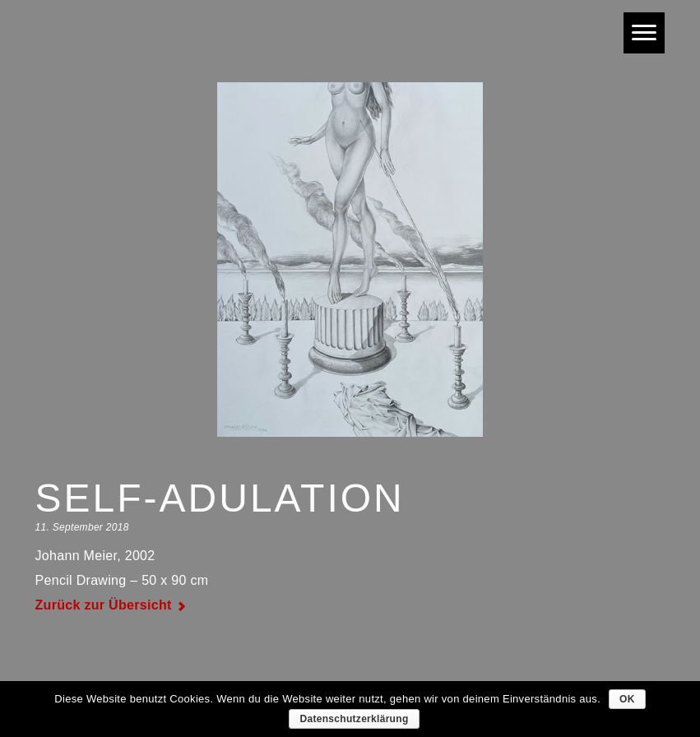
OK (627, 699)
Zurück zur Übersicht (104, 605)
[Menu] (644, 33)
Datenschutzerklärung (354, 719)
